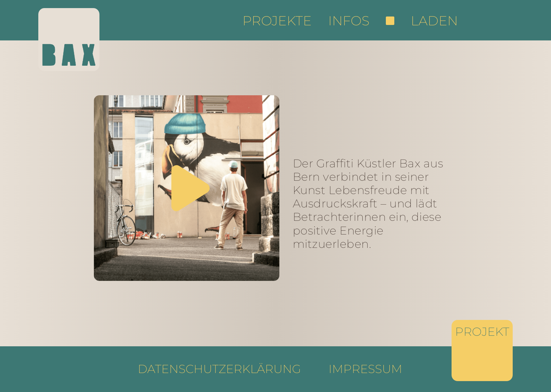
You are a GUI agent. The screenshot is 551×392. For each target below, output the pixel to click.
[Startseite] (69, 40)
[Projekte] (482, 351)
